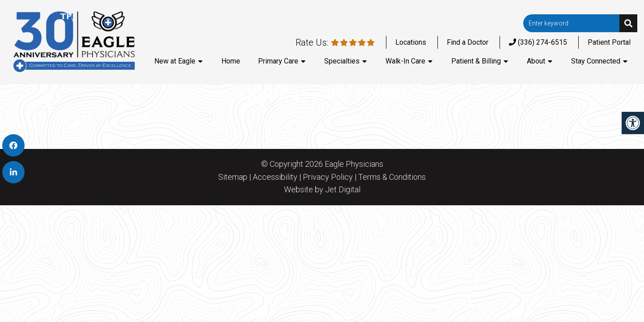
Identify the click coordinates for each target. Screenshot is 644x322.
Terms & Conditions (392, 177)
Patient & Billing (476, 61)
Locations (411, 42)
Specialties (342, 61)
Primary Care (278, 61)
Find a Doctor (468, 42)
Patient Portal (609, 42)
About (536, 61)
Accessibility (275, 177)
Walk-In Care (405, 61)
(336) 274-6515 (538, 42)
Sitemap (233, 177)
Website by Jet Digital (322, 190)
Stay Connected (596, 61)
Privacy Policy (328, 177)
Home (231, 61)
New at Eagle (175, 61)
